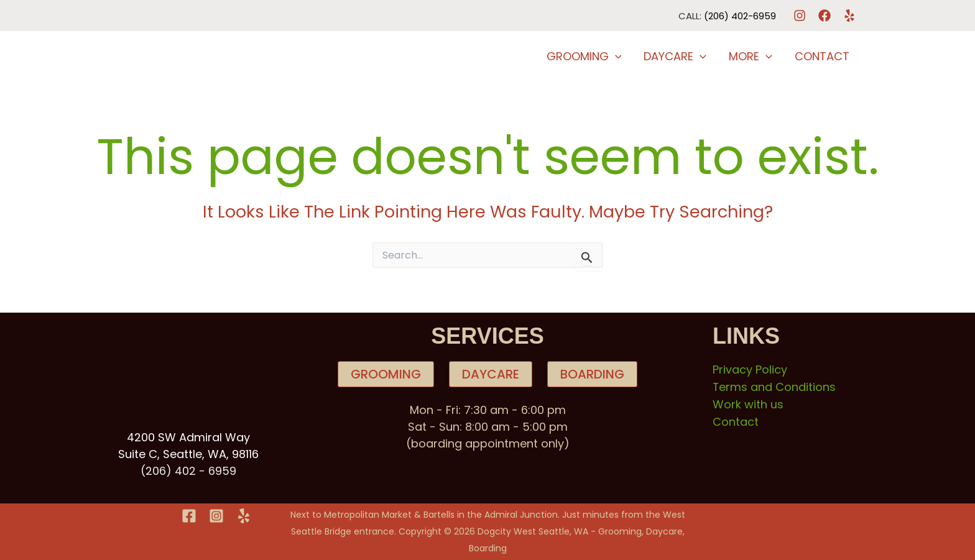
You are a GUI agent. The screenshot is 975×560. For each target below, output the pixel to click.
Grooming (584, 57)
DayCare (675, 57)
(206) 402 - (174, 471)
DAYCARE (491, 374)
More (751, 57)
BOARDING (592, 374)
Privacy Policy (750, 370)
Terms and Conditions (774, 386)
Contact (822, 56)
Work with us (748, 403)
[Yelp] (849, 16)
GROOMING (386, 374)
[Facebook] (825, 16)
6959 (222, 471)
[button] (615, 57)
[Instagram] (800, 16)
